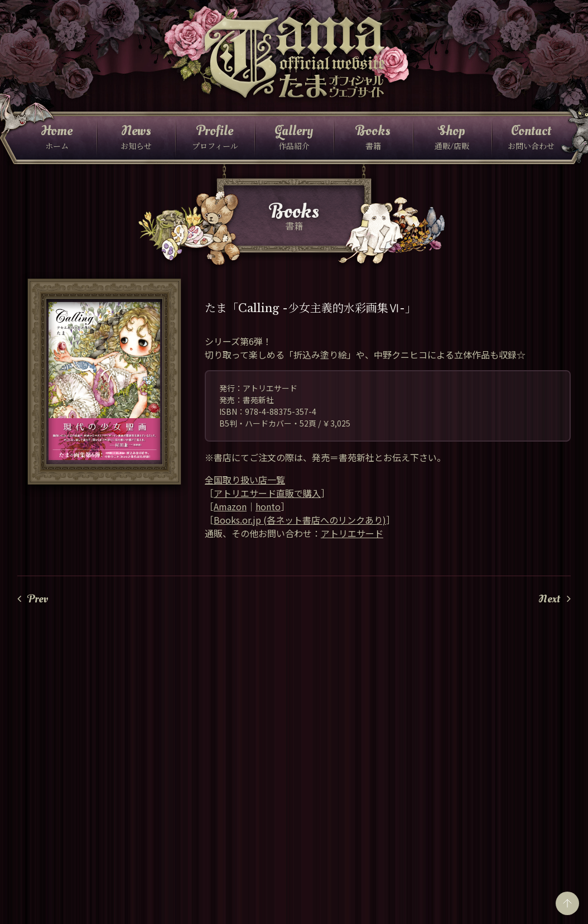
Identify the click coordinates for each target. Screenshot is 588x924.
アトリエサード (352, 533)
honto (268, 506)
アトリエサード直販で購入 (267, 493)
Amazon (230, 506)
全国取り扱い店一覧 (245, 480)
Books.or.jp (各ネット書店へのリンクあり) (300, 520)
